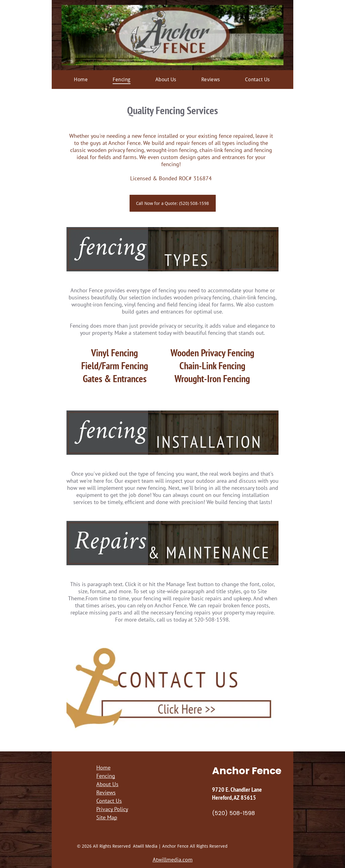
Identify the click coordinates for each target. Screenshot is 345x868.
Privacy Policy (112, 809)
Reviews (106, 792)
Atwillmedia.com (173, 860)
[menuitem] (81, 80)
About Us (107, 784)
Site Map (107, 817)
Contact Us (109, 801)
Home (103, 768)
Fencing (106, 776)
